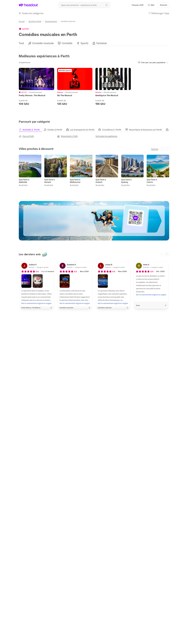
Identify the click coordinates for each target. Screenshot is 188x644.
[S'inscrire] (164, 5)
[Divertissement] (51, 21)
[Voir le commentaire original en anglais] (36, 303)
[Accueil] (22, 21)
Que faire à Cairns (152, 181)
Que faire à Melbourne (75, 181)
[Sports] (84, 43)
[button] (151, 5)
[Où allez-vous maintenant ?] (84, 5)
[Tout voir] (155, 149)
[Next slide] (167, 254)
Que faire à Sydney (126, 181)
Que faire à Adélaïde (24, 181)
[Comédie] (67, 43)
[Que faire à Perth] (35, 21)
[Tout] (21, 43)
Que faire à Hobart (101, 181)
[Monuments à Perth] (67, 136)
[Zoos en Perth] (26, 136)
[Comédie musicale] (43, 43)
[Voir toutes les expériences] (106, 136)
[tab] (31, 130)
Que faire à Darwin (50, 181)
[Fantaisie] (102, 43)
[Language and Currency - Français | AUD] (138, 5)
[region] (94, 43)
